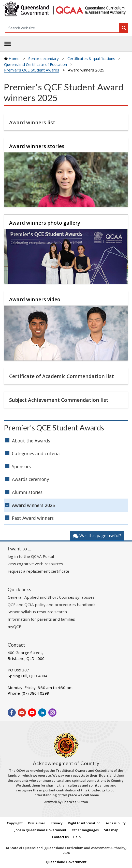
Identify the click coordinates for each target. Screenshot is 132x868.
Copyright (15, 823)
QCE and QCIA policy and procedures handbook (52, 605)
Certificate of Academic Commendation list (62, 376)
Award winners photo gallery (45, 223)
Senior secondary (43, 58)
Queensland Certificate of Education (35, 64)
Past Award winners (33, 518)
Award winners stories (37, 146)
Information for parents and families (41, 619)
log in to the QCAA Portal (31, 556)
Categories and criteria (36, 453)
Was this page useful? (97, 536)
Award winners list (32, 122)
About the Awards (31, 441)
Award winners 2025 (33, 505)
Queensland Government (66, 862)
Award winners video (35, 299)
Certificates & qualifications (91, 58)
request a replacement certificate (38, 571)
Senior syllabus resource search (37, 612)
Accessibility (116, 823)
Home (14, 58)
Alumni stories (27, 492)
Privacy (57, 823)
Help (77, 837)
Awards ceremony (31, 479)
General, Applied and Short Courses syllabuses (51, 597)
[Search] (62, 28)
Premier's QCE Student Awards (32, 70)
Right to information (84, 823)
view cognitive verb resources (35, 564)
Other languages (85, 830)
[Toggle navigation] (8, 44)
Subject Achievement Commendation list (59, 400)
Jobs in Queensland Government (40, 830)
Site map (111, 830)
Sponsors (21, 466)
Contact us (60, 837)
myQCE (14, 626)
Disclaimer (37, 823)
